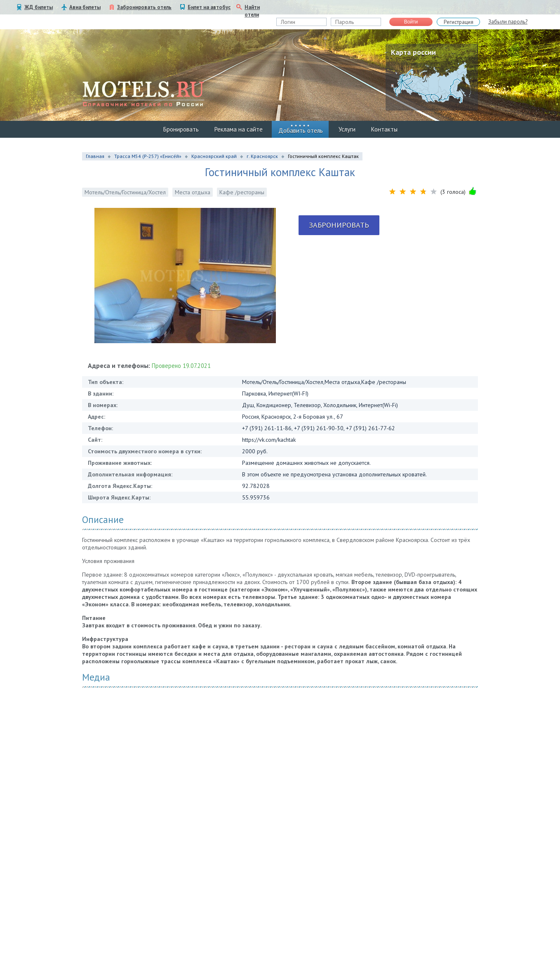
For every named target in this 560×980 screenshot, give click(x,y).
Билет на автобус (209, 7)
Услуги (347, 129)
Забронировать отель (144, 7)
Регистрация (459, 22)
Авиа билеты (85, 7)
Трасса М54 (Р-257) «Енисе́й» (148, 156)
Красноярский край (214, 156)
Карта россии (413, 52)
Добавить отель (301, 131)
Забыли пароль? (508, 22)
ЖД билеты (39, 7)
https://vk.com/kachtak (269, 440)
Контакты (384, 129)
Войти (411, 22)
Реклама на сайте (239, 129)
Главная (95, 156)
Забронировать (339, 225)
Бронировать (181, 129)
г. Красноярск (262, 156)
